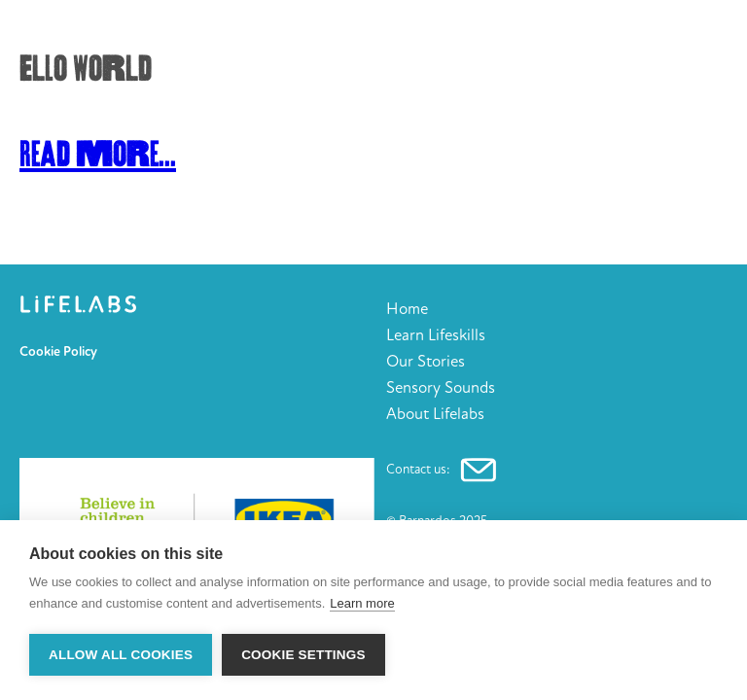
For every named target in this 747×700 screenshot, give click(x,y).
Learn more (362, 603)
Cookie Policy (58, 352)
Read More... (98, 155)
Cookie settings (303, 655)
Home (407, 309)
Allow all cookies (121, 655)
